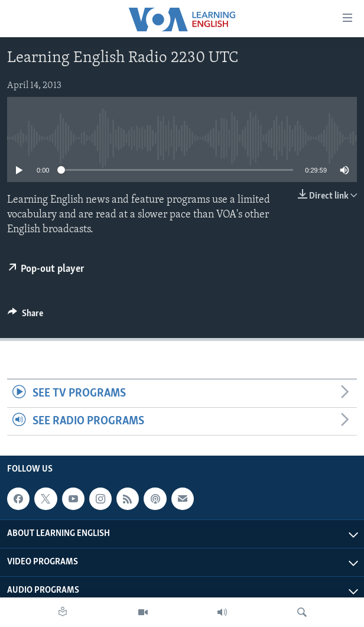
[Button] (25, 316)
